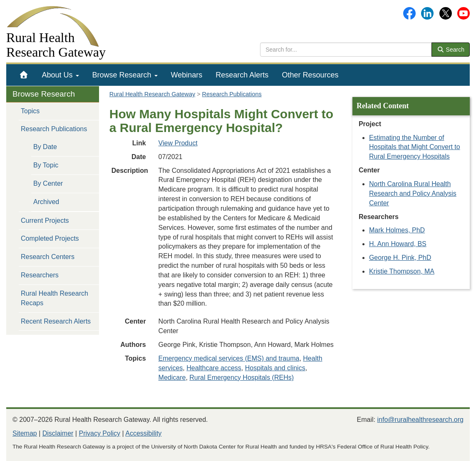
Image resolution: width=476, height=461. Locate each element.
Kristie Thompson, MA (402, 271)
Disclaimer (58, 433)
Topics (30, 111)
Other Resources (310, 75)
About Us (61, 75)
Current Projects (45, 221)
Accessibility (143, 433)
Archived (46, 202)
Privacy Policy (99, 433)
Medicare (172, 378)
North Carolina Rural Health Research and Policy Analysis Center (413, 193)
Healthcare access (214, 368)
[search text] (346, 50)
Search (451, 50)
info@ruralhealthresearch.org (420, 420)
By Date (45, 147)
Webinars (187, 75)
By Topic (46, 165)
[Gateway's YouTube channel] (464, 13)
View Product (178, 143)
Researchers (40, 275)
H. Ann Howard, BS (398, 244)
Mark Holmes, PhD (397, 230)
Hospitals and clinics (275, 368)
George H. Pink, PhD (400, 258)
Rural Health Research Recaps (55, 298)
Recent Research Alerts (56, 321)
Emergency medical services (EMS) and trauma (229, 358)
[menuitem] (24, 75)
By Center (48, 183)
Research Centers (48, 257)
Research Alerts (242, 75)
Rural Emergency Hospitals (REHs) (242, 378)
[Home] (24, 75)
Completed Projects (50, 238)
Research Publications (54, 129)
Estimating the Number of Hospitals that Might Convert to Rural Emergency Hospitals (415, 147)
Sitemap (25, 433)
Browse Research (125, 75)
